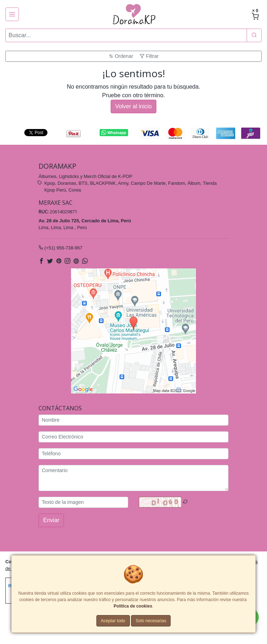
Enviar (51, 520)
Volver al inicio (133, 106)
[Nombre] (133, 420)
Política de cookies (133, 606)
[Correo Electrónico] (133, 437)
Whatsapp (114, 133)
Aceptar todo (113, 621)
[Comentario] (133, 478)
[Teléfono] (133, 453)
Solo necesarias (151, 621)
